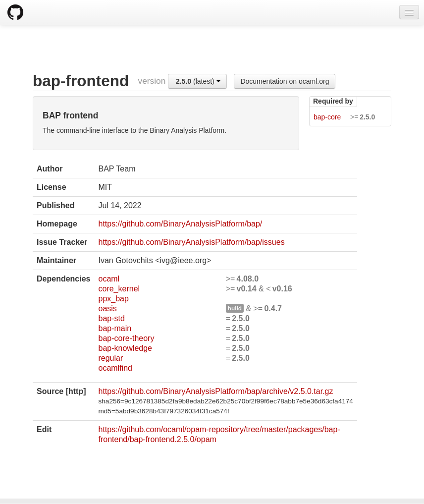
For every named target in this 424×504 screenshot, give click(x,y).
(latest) (198, 81)
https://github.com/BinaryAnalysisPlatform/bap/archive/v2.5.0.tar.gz (215, 391)
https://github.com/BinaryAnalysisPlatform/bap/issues (191, 242)
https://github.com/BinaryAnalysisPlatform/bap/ (180, 224)
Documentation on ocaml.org (285, 81)
